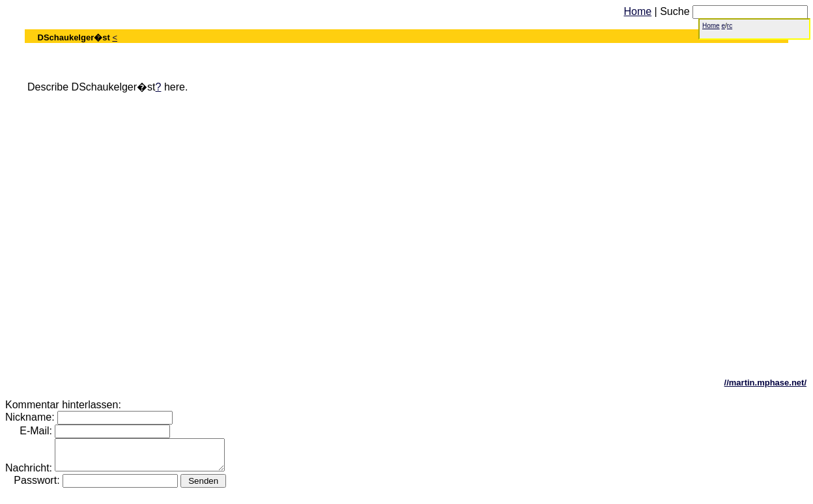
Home (637, 11)
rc (730, 26)
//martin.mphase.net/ (765, 383)
